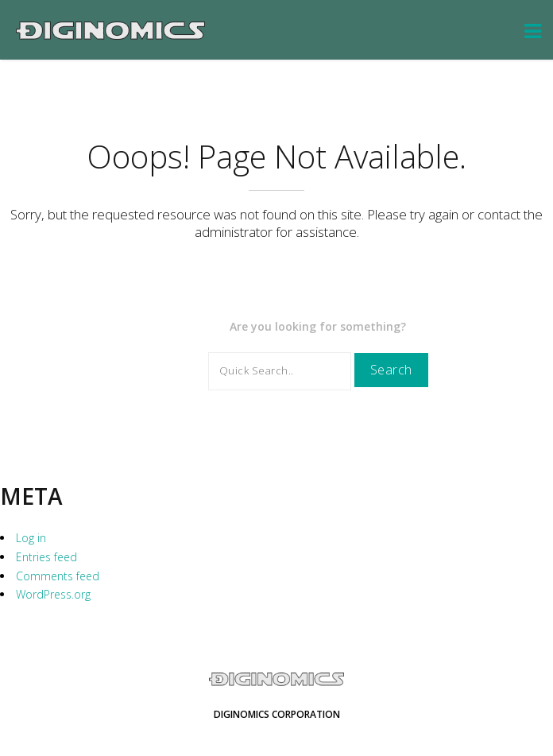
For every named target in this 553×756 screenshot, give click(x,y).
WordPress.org (53, 594)
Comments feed (58, 576)
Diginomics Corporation (277, 714)
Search (391, 370)
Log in (31, 538)
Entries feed (46, 557)
